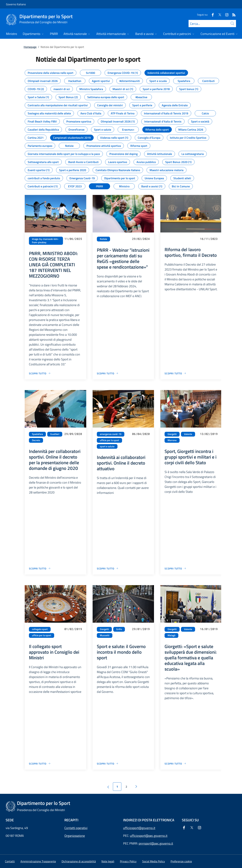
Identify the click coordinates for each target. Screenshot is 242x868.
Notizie (103, 239)
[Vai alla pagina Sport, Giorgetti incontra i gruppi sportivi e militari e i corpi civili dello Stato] (175, 568)
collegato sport (40, 629)
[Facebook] (211, 15)
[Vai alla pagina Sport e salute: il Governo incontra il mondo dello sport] (108, 764)
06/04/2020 (141, 434)
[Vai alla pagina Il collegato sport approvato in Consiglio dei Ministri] (40, 764)
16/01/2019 (209, 629)
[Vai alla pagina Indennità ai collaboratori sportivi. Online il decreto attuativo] (108, 568)
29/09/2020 (73, 434)
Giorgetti (172, 434)
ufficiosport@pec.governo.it (149, 836)
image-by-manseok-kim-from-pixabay (45, 241)
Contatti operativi (76, 828)
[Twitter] (218, 15)
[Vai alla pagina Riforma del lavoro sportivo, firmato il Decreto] (175, 373)
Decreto (36, 440)
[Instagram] (225, 15)
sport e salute (107, 446)
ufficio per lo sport (109, 440)
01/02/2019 (73, 629)
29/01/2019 (141, 629)
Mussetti (105, 635)
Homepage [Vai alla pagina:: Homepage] (30, 47)
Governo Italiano (16, 4)
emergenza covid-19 (111, 434)
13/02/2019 (209, 434)
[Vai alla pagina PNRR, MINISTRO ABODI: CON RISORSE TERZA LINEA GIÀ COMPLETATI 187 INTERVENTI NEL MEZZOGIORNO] (40, 373)
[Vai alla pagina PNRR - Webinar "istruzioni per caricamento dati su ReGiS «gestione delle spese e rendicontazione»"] (108, 373)
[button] (181, 861)
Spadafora (37, 434)
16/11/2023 (209, 239)
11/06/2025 (73, 239)
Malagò (171, 635)
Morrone (172, 440)
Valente (188, 434)
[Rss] (232, 15)
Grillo (119, 629)
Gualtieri (55, 434)
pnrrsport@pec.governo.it (156, 843)
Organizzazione (75, 836)
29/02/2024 (141, 239)
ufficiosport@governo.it (139, 828)
